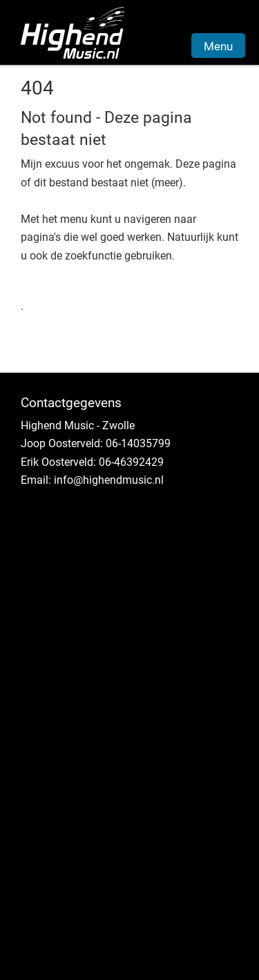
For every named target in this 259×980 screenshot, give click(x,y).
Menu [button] (218, 46)
